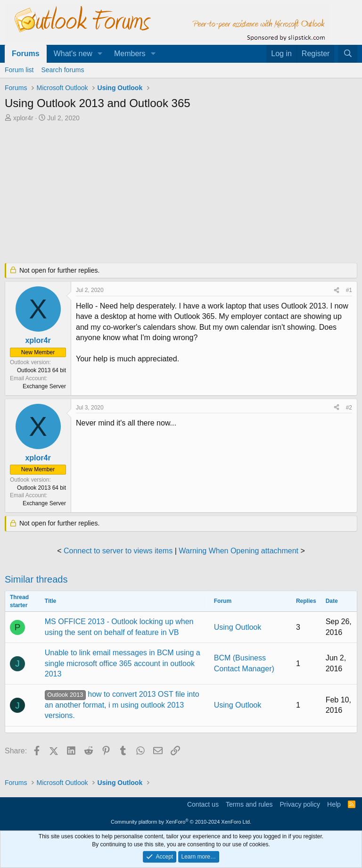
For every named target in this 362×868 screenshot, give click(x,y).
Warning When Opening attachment (239, 551)
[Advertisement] (181, 193)
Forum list (19, 70)
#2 (349, 408)
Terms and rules (249, 804)
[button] (100, 54)
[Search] (348, 54)
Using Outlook (238, 627)
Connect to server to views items (118, 551)
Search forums (62, 70)
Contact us (203, 804)
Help (334, 804)
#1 (349, 290)
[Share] (337, 290)
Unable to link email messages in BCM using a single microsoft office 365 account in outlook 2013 (123, 663)
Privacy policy (300, 804)
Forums (26, 54)
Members (130, 54)
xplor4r (23, 118)
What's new (73, 54)
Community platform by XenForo (181, 822)
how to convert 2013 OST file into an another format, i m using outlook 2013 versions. (122, 705)
